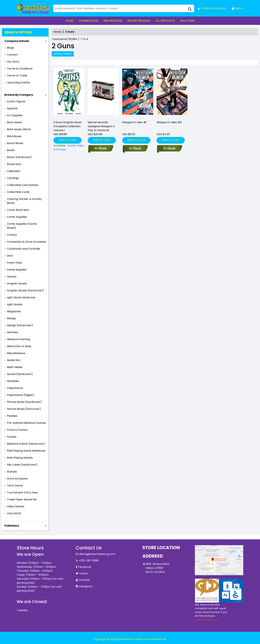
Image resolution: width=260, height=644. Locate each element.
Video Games (16, 506)
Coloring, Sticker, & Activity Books (24, 201)
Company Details (17, 41)
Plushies (12, 416)
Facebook (85, 567)
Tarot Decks (15, 486)
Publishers (12, 526)
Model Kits (14, 360)
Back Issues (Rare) (19, 129)
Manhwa (13, 332)
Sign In (237, 8)
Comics (12, 235)
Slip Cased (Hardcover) (22, 465)
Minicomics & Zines (19, 346)
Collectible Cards (18, 192)
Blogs (10, 48)
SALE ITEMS (187, 21)
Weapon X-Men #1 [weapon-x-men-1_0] (134, 122)
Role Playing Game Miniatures (26, 451)
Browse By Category (19, 95)
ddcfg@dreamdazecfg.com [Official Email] (97, 554)
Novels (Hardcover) (20, 374)
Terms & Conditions (20, 69)
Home (57, 32)
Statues (12, 472)
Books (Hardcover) (19, 157)
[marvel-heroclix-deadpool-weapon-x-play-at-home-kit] (103, 93)
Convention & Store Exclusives (27, 242)
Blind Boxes (14, 136)
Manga (11, 318)
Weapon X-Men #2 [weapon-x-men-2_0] (169, 122)
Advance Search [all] (63, 54)
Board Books (15, 143)
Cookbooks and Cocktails (24, 249)
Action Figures (16, 101)
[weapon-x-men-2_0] (172, 93)
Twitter (84, 573)
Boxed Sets (14, 164)
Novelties (13, 381)
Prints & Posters (17, 430)
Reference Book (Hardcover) (26, 444)
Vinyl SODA (14, 513)
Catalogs (13, 178)
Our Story (13, 62)
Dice (10, 256)
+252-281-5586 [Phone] (89, 560)
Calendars (14, 171)
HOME (70, 21)
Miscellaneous (16, 353)
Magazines (14, 311)
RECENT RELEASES (139, 21)
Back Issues (14, 122)
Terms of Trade (17, 76)
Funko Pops (14, 263)
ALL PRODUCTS (165, 21)
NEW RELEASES (113, 21)
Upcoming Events (18, 83)
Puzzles (12, 437)
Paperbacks (15, 388)
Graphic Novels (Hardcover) (25, 290)
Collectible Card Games (23, 185)
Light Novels (15, 304)
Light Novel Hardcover (21, 297)
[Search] (124, 8)
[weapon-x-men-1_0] (138, 93)
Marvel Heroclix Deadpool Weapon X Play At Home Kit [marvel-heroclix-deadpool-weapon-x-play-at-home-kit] (101, 126)
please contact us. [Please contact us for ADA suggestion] (207, 620)
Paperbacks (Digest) (21, 395)
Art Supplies (15, 115)
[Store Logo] (33, 8)
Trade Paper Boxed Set (22, 499)
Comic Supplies (17, 217)
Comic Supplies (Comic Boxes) (22, 226)
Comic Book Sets (18, 210)
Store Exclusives (17, 479)
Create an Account (212, 8)
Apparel (12, 108)
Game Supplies (17, 270)
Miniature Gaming (18, 339)
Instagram (86, 586)
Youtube (84, 580)
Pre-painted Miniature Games (26, 423)
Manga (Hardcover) (20, 325)
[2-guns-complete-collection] (69, 93)
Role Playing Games (20, 458)
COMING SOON (88, 21)
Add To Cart (68, 140)
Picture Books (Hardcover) (24, 402)
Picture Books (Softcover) (24, 409)
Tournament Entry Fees (22, 492)
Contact (12, 55)
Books (11, 150)
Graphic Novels (17, 284)
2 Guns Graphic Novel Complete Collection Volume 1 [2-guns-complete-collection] (67, 126)
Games (12, 277)
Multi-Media (15, 367)
